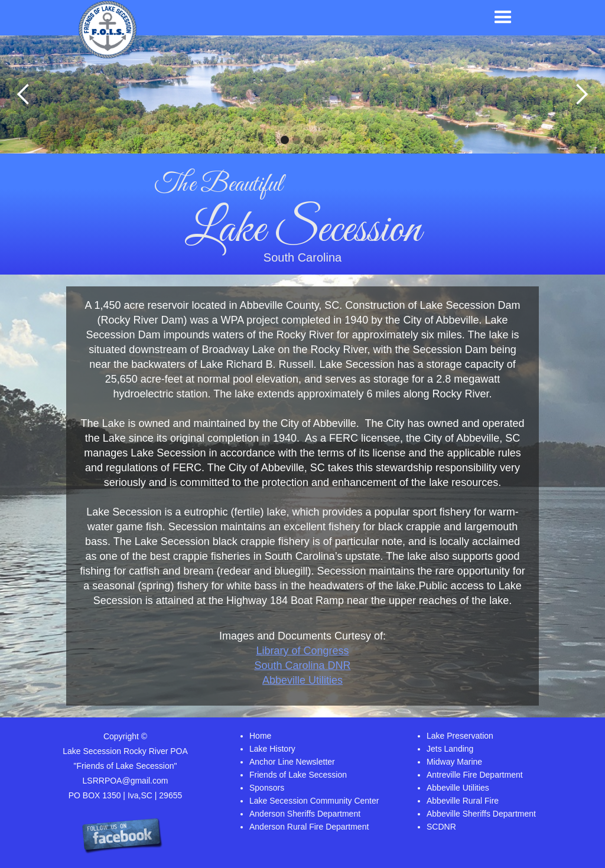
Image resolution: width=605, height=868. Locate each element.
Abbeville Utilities (302, 680)
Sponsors (267, 788)
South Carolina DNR (302, 665)
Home (260, 736)
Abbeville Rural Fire (463, 801)
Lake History (272, 749)
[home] (108, 30)
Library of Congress (302, 651)
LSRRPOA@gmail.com (126, 781)
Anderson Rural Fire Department (309, 827)
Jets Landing (450, 749)
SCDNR (441, 827)
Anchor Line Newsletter (292, 762)
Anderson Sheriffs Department (305, 814)
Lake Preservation (460, 736)
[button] (503, 17)
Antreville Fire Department (475, 775)
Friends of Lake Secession (298, 775)
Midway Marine (454, 762)
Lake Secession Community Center (314, 801)
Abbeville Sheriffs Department (481, 814)
